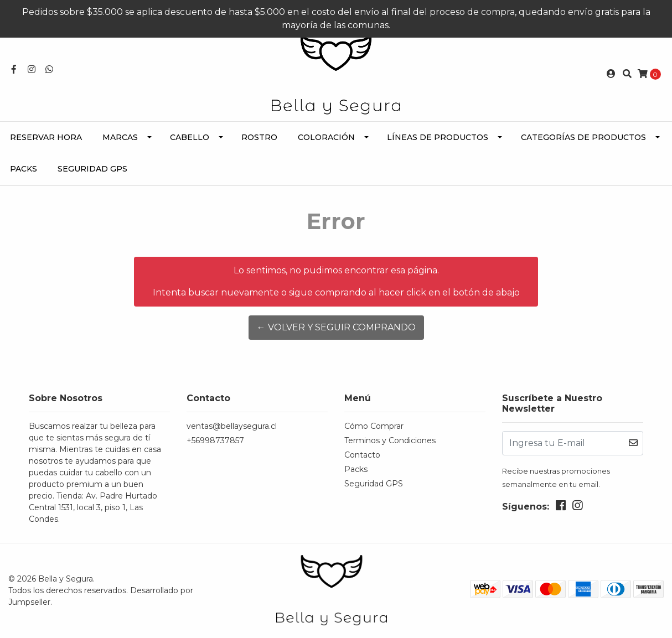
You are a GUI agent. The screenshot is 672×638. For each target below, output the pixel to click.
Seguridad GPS (92, 169)
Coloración (326, 137)
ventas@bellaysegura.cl (232, 426)
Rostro (259, 137)
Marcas (120, 137)
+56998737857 (215, 440)
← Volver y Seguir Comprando (336, 327)
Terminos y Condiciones (390, 440)
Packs (24, 169)
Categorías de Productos (583, 137)
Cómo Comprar (374, 426)
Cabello (190, 137)
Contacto (362, 455)
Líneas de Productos (438, 137)
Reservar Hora (46, 137)
